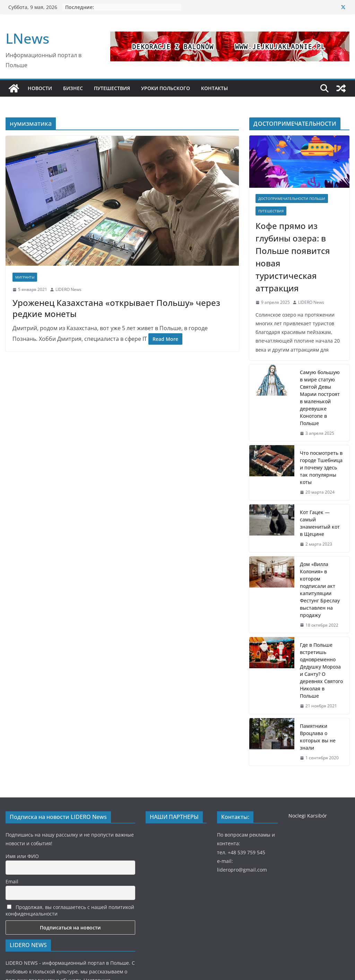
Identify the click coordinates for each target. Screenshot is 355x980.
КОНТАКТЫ (214, 88)
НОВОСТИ (40, 88)
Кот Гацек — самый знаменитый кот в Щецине (320, 523)
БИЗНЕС (73, 88)
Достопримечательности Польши (292, 198)
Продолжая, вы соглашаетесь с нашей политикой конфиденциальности (70, 910)
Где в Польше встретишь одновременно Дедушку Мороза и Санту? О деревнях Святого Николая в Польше (321, 670)
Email (12, 881)
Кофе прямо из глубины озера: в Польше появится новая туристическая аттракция (293, 257)
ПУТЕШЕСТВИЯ (112, 88)
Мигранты (25, 277)
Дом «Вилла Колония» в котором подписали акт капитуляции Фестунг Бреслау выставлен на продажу (320, 590)
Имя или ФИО (22, 856)
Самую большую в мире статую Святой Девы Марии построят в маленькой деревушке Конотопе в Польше (320, 398)
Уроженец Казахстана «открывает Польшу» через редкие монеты (116, 308)
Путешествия (271, 211)
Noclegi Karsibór (308, 816)
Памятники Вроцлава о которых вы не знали (318, 737)
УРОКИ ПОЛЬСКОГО (166, 88)
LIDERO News (68, 289)
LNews (27, 38)
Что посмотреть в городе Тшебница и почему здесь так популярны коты (321, 467)
